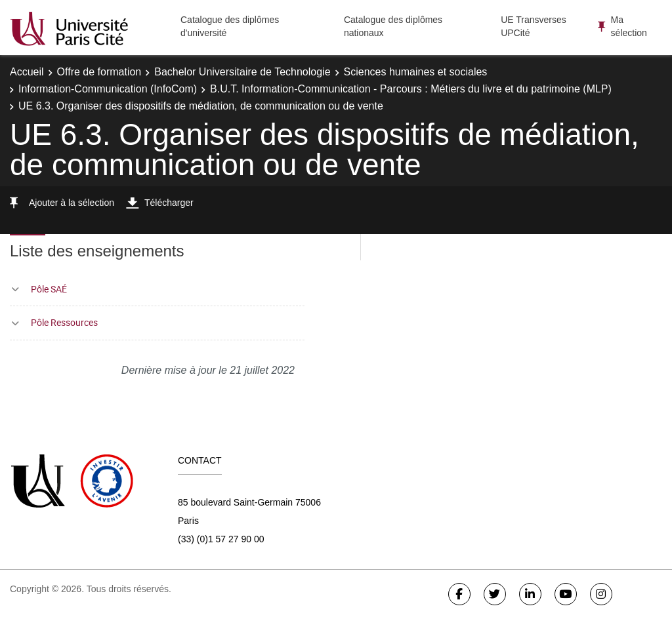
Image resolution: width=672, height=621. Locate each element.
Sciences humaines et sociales (416, 72)
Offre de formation (99, 72)
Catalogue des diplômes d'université (230, 26)
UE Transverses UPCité (534, 26)
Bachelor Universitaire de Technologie (242, 72)
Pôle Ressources (64, 322)
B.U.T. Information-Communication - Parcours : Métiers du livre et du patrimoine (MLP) (411, 89)
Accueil (27, 72)
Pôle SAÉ (49, 289)
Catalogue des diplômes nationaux (393, 26)
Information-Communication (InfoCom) (108, 89)
